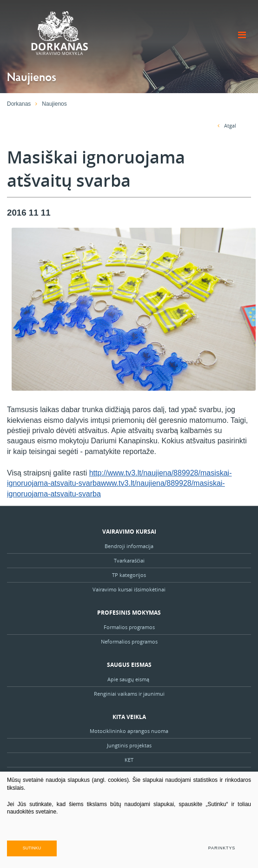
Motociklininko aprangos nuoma (129, 731)
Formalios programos (129, 627)
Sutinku (32, 848)
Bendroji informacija (129, 546)
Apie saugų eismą (129, 679)
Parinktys (222, 848)
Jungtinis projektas (129, 745)
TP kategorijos (129, 575)
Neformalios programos (129, 641)
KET (129, 760)
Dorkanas (19, 104)
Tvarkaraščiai (129, 560)
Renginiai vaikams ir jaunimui (129, 694)
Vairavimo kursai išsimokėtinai (129, 589)
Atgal (227, 125)
